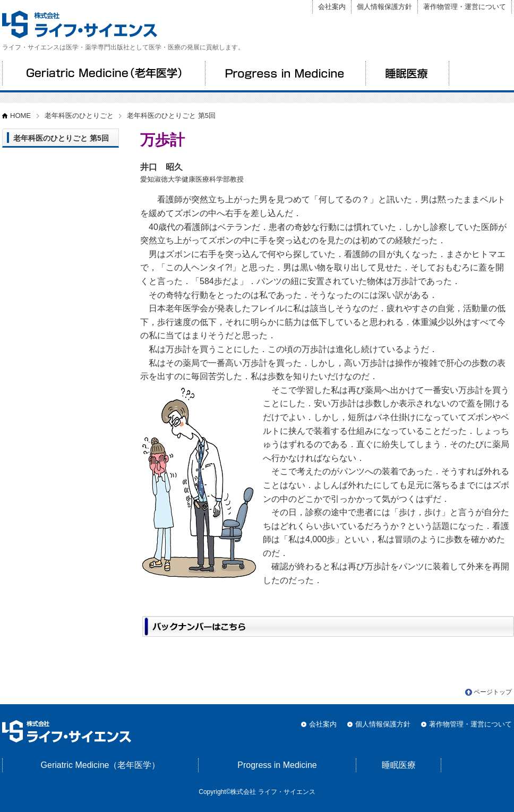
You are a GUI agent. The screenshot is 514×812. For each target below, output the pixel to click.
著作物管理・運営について (465, 7)
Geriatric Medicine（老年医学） (104, 73)
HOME (20, 116)
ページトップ (493, 692)
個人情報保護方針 (384, 7)
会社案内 (332, 7)
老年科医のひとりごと (79, 116)
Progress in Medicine (285, 73)
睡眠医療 (407, 73)
